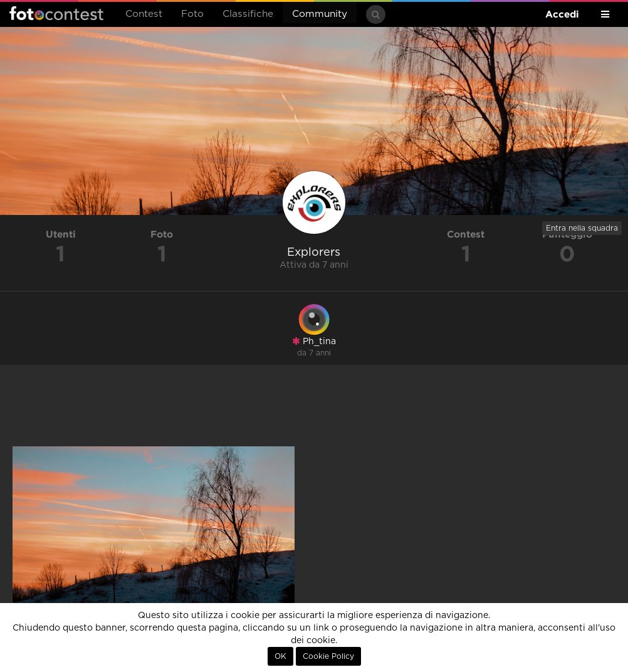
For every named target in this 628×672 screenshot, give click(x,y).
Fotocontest (56, 13)
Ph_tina (314, 341)
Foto (192, 14)
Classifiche (248, 14)
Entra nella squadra (582, 228)
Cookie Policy (328, 656)
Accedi (562, 14)
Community (320, 14)
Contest (144, 14)
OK (280, 656)
